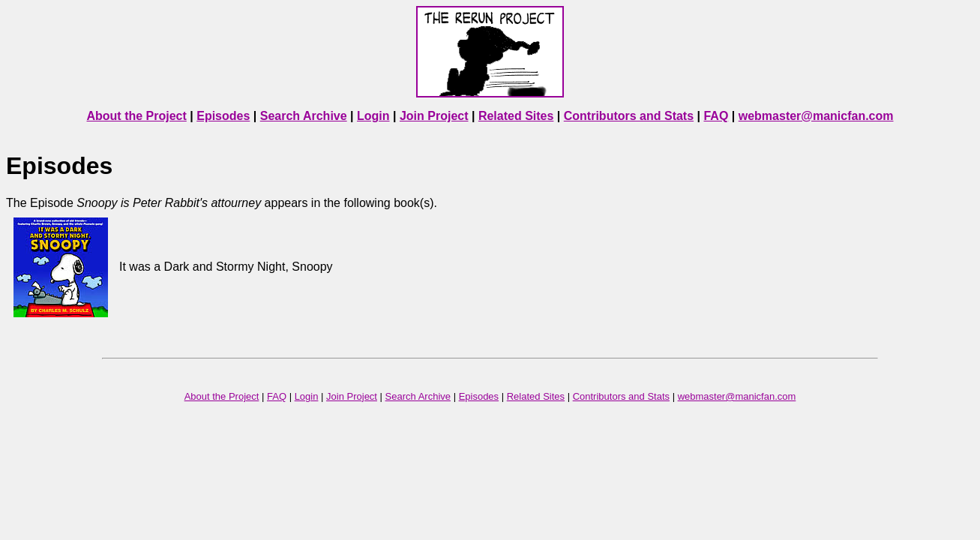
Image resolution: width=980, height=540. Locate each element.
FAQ (716, 116)
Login (373, 116)
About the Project (136, 116)
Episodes (223, 116)
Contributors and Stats (629, 116)
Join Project (434, 116)
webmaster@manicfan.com (816, 116)
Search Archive (304, 116)
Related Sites (516, 116)
